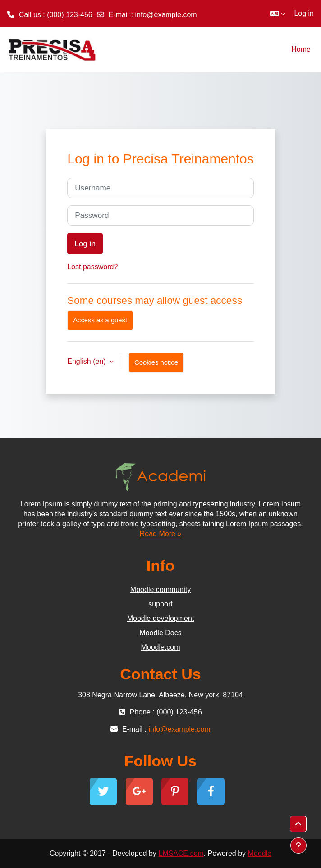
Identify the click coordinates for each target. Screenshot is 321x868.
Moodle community (160, 590)
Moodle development (161, 618)
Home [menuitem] (301, 49)
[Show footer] (298, 845)
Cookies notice (156, 362)
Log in (304, 13)
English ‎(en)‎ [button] (87, 361)
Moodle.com (160, 647)
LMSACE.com (181, 853)
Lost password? (92, 267)
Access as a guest (100, 320)
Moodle (260, 853)
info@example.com (166, 15)
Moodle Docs (160, 633)
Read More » (161, 534)
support (160, 604)
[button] (277, 14)
